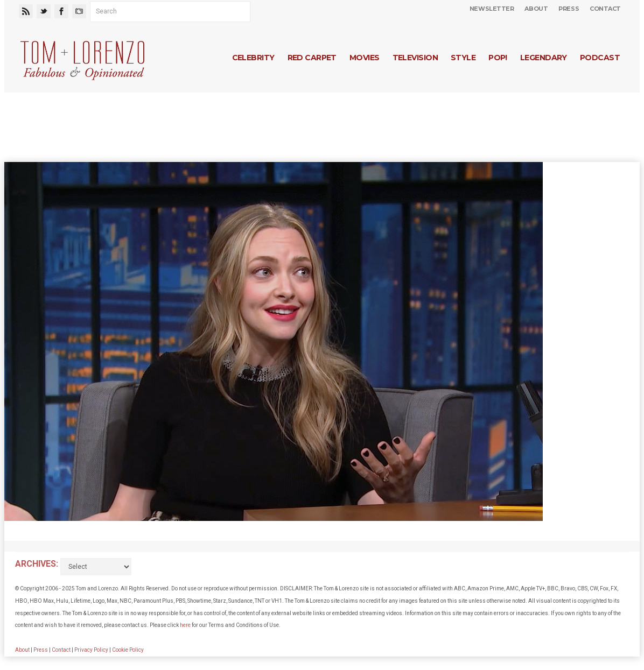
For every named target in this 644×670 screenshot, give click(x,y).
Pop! (498, 58)
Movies (365, 58)
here (185, 625)
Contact (605, 9)
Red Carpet (312, 58)
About (536, 9)
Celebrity (253, 58)
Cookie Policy (128, 650)
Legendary (544, 58)
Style (463, 58)
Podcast (600, 58)
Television (415, 58)
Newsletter (492, 9)
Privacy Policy (91, 650)
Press (569, 9)
